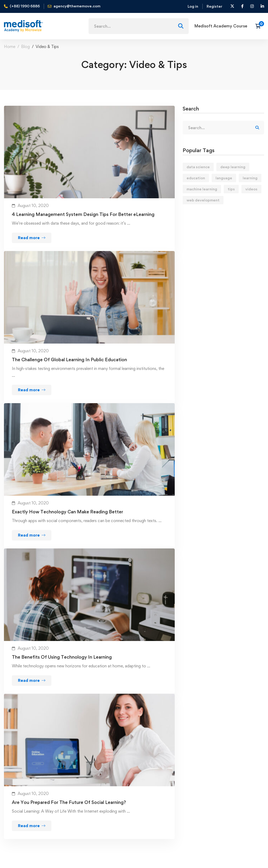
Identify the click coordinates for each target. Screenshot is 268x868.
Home (10, 47)
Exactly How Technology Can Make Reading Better (67, 512)
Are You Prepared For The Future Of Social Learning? (69, 802)
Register (215, 6)
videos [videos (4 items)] (251, 189)
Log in (193, 6)
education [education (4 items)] (196, 178)
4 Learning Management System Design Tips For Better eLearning (83, 214)
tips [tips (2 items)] (231, 189)
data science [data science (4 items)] (198, 167)
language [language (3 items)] (224, 178)
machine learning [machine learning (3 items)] (202, 189)
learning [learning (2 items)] (250, 178)
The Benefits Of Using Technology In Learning (62, 657)
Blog (25, 47)
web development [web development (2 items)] (203, 200)
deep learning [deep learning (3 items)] (233, 167)
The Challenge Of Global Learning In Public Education (69, 360)
